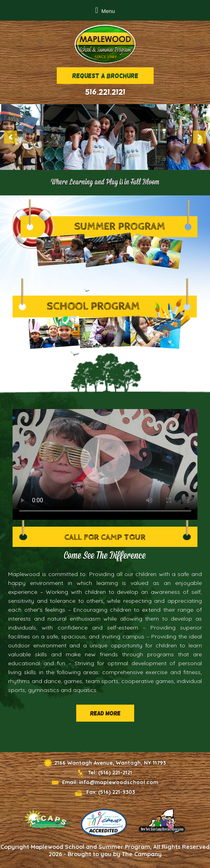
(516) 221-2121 (115, 772)
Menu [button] (108, 11)
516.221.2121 (105, 92)
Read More (105, 713)
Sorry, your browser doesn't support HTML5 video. (105, 464)
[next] (199, 137)
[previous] (11, 137)
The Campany (142, 854)
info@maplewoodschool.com (119, 782)
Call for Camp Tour (105, 537)
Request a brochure (105, 76)
